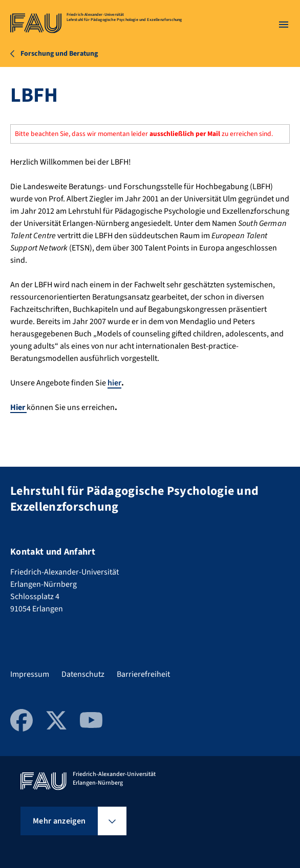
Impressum (30, 674)
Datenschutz (83, 674)
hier (114, 383)
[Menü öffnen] (284, 25)
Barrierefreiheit (143, 674)
